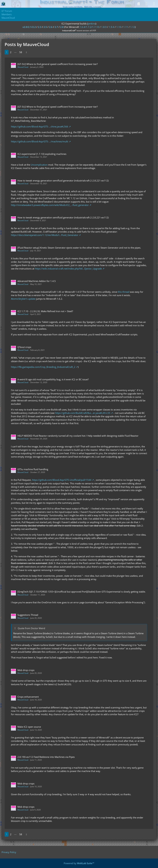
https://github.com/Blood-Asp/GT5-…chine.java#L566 (40, 127)
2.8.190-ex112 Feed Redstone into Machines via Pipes (46, 757)
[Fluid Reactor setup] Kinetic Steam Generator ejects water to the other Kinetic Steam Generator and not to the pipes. (79, 248)
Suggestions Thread (28, 615)
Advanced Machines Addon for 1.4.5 (37, 281)
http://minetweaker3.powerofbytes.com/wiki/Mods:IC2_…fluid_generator (50, 205)
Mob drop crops (26, 670)
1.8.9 (104, 27)
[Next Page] (26, 52)
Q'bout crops (24, 347)
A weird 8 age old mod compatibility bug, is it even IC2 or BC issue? (53, 379)
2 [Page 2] (11, 52)
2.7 (56, 27)
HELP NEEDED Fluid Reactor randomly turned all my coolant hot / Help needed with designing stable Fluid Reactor (78, 436)
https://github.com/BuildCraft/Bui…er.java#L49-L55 (83, 413)
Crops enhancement (28, 697)
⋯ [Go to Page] (15, 52)
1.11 (126, 27)
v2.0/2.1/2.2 (29, 27)
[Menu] (154, 4)
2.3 (40, 27)
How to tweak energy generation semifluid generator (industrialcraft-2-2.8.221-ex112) (63, 181)
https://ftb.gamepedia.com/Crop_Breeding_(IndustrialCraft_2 (43, 367)
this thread (124, 292)
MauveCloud (23, 67)
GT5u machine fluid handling (33, 469)
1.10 (119, 27)
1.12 (133, 27)
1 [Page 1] (7, 52)
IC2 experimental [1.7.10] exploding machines (42, 154)
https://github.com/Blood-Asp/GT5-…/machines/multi (40, 141)
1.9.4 (111, 27)
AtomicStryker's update (23, 299)
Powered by (79, 863)
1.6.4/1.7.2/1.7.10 (89, 27)
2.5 (45, 27)
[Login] (146, 4)
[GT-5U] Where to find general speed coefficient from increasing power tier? (58, 64)
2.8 (62, 27)
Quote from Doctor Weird (31, 628)
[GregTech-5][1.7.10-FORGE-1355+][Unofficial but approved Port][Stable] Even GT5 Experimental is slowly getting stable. (82, 592)
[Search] (139, 4)
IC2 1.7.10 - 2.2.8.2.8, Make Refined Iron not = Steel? (45, 311)
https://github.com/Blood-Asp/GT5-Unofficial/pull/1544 (62, 480)
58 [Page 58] (21, 52)
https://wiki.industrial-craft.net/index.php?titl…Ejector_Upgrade (68, 269)
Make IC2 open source (29, 727)
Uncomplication (39, 165)
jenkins (92, 24)
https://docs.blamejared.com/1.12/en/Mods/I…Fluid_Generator (45, 235)
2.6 (51, 27)
